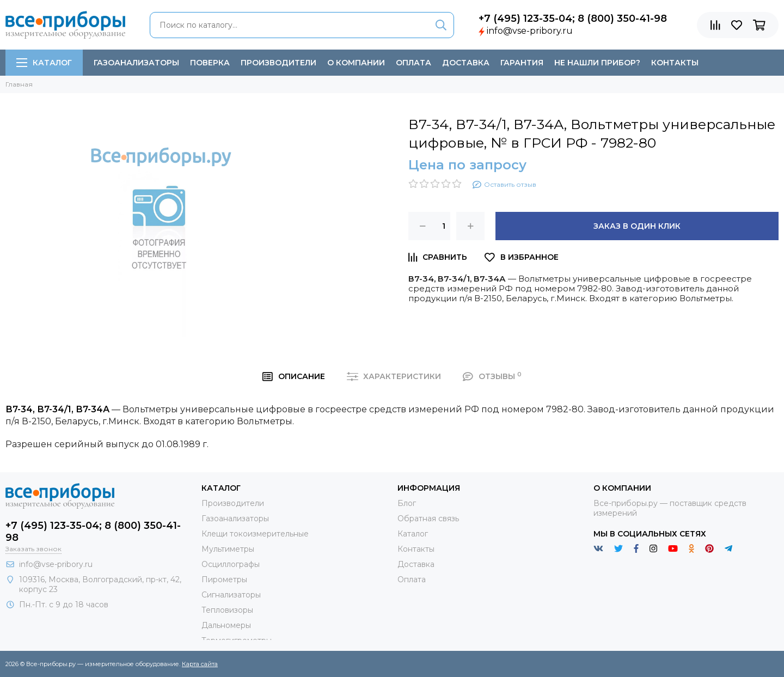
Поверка (210, 63)
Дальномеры (226, 625)
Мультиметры (228, 549)
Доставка (466, 63)
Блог (407, 503)
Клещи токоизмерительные (255, 534)
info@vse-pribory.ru (530, 31)
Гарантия (522, 63)
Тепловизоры (227, 610)
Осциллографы (231, 564)
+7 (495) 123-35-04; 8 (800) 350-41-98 (573, 19)
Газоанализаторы (136, 63)
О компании (356, 63)
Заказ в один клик (637, 226)
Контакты (675, 63)
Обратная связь (428, 519)
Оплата (414, 63)
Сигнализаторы (231, 595)
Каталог (44, 63)
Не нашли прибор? (597, 63)
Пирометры (224, 580)
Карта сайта (200, 664)
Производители (278, 63)
